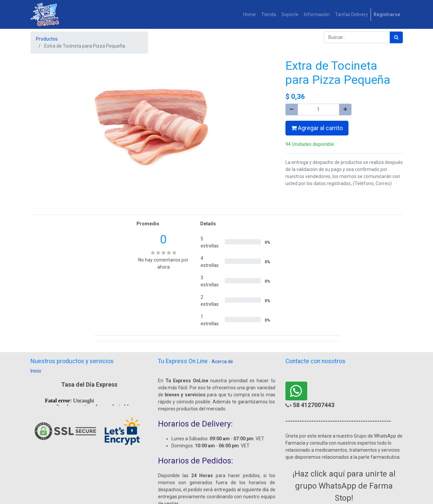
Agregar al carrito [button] (317, 128)
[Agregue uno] (345, 109)
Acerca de (222, 361)
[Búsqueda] (396, 37)
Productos (47, 39)
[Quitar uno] (292, 109)
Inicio (36, 371)
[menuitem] (250, 15)
